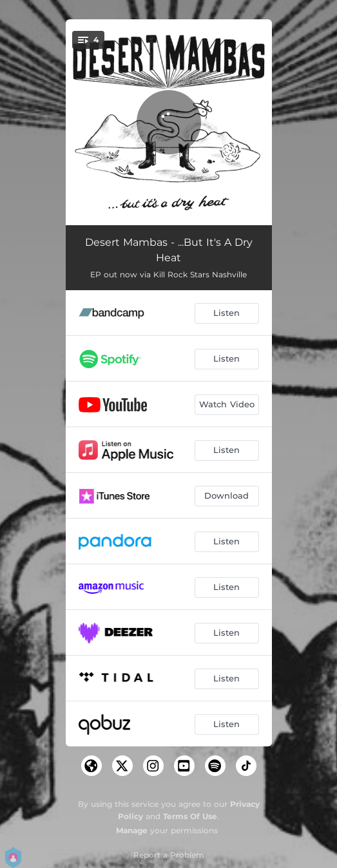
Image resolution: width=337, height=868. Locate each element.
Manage (132, 830)
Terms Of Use (190, 816)
